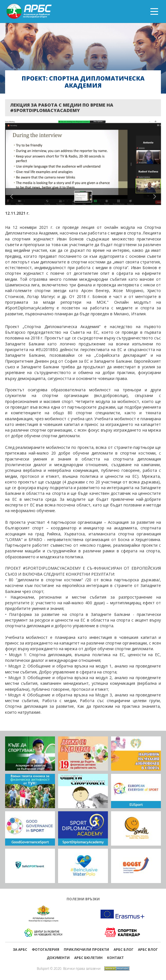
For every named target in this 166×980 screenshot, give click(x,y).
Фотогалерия (45, 950)
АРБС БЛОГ (124, 950)
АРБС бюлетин (88, 958)
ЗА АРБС (20, 950)
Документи (58, 958)
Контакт (115, 958)
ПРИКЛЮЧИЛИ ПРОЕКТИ (86, 950)
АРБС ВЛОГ (148, 950)
